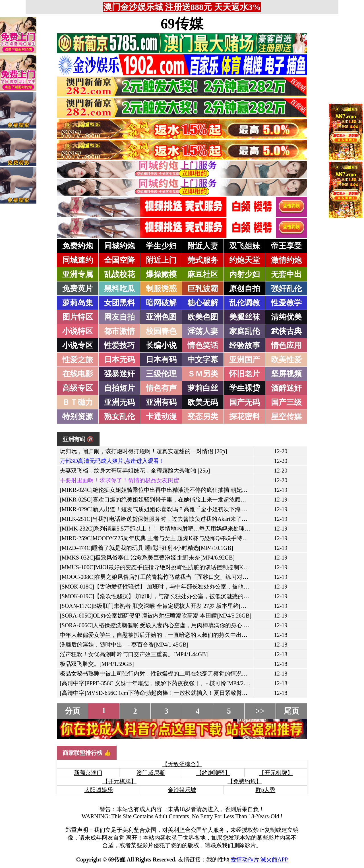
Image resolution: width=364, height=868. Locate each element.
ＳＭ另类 (203, 374)
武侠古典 (286, 331)
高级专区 (78, 388)
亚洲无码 (119, 402)
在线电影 (78, 374)
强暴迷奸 (119, 374)
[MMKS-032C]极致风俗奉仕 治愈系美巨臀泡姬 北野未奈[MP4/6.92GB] (147, 558)
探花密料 (245, 417)
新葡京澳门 (88, 773)
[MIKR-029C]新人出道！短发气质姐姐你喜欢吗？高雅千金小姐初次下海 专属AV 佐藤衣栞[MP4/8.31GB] (189, 509)
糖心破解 (203, 303)
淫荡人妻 (203, 331)
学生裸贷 (245, 388)
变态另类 (203, 417)
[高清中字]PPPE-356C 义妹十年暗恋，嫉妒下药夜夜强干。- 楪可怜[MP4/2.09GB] (160, 683)
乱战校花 (119, 274)
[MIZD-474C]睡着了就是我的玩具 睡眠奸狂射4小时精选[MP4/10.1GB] (146, 548)
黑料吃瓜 (119, 289)
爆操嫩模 (161, 274)
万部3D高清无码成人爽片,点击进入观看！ (112, 461)
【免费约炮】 (245, 781)
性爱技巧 (119, 345)
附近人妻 (203, 246)
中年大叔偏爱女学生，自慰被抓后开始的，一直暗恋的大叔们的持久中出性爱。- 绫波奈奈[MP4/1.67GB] (189, 635)
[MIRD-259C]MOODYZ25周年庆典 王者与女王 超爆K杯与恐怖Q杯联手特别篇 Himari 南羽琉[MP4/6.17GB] (192, 538)
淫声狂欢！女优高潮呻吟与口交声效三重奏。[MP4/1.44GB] (134, 654)
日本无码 (119, 360)
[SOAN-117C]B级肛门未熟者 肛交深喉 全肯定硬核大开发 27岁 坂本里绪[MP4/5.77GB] (167, 606)
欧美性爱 (286, 360)
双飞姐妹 (245, 246)
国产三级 (286, 402)
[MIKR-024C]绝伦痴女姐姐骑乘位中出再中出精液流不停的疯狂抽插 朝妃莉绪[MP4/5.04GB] (174, 490)
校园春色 (161, 331)
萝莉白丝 (203, 388)
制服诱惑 (161, 289)
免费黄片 (78, 289)
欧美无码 (203, 402)
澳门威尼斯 (151, 773)
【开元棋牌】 (276, 773)
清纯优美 (286, 317)
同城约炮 (119, 246)
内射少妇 (245, 274)
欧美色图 (203, 317)
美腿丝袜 (245, 317)
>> (260, 711)
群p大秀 (265, 790)
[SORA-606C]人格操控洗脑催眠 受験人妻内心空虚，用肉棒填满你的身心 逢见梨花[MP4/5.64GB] (180, 625)
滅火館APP (274, 859)
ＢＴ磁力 (78, 402)
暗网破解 (161, 303)
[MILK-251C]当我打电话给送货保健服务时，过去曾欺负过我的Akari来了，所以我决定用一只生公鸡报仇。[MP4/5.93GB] (211, 519)
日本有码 (161, 360)
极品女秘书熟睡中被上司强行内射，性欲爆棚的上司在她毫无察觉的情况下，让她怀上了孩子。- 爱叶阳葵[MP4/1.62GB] (209, 674)
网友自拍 (119, 317)
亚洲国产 (245, 360)
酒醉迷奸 (286, 388)
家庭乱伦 (245, 331)
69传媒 (182, 24)
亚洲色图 (161, 317)
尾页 (291, 711)
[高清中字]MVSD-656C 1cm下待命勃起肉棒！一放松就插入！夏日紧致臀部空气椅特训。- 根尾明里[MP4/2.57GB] (201, 693)
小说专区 (78, 345)
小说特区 (78, 331)
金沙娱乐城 (182, 790)
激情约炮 (286, 260)
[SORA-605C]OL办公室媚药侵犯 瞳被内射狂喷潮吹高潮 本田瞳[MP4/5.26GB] (156, 616)
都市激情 (119, 331)
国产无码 (245, 402)
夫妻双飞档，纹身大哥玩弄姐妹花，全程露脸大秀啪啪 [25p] (135, 471)
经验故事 (245, 345)
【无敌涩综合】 (182, 764)
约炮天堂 (245, 260)
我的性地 (218, 859)
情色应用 (286, 345)
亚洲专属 (78, 274)
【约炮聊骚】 (213, 773)
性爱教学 (286, 303)
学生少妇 (161, 246)
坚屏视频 (286, 374)
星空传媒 (286, 417)
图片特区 (78, 317)
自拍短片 (119, 388)
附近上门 (161, 260)
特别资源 (78, 417)
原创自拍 (245, 289)
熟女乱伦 (119, 417)
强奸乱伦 (286, 289)
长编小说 (161, 345)
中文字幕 (203, 360)
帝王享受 (286, 246)
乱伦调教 (245, 303)
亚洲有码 (161, 402)
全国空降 (119, 260)
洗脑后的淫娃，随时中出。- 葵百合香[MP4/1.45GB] (124, 645)
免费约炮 (78, 246)
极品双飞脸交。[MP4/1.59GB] (97, 664)
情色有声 (161, 388)
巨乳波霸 (203, 289)
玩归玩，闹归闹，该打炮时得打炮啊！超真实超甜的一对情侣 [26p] (143, 451)
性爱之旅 (78, 360)
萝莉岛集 (78, 303)
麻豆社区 (203, 274)
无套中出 (286, 274)
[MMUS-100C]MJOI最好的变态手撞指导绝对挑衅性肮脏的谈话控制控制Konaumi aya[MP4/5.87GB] (182, 567)
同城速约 (78, 260)
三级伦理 (161, 374)
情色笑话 (203, 345)
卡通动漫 (161, 417)
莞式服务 (203, 260)
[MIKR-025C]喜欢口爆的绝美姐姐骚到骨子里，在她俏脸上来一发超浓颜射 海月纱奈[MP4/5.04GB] (182, 500)
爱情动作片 (245, 859)
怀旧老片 (245, 374)
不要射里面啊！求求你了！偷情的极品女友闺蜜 (119, 480)
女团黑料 (119, 303)
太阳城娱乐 (99, 790)
